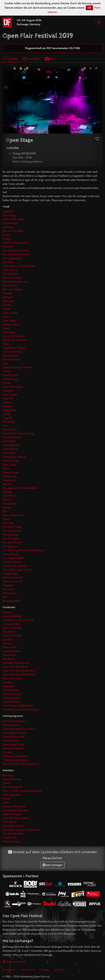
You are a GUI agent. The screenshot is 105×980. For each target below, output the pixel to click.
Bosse (6, 235)
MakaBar (7, 406)
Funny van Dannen (13, 336)
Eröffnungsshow (12, 795)
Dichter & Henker (12, 278)
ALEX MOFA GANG (13, 219)
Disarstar (8, 293)
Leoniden (8, 391)
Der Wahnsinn (11, 274)
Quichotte (8, 686)
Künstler (10, 59)
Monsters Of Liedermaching (18, 433)
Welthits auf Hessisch (15, 566)
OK (89, 8)
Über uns (60, 970)
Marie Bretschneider (14, 737)
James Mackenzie (12, 352)
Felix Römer (9, 632)
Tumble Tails (10, 838)
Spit (5, 511)
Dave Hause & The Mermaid (19, 266)
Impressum (9, 970)
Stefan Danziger (12, 694)
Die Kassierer (10, 286)
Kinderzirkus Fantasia (14, 733)
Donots (7, 305)
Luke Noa (8, 398)
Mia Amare (9, 422)
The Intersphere (12, 531)
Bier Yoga (8, 775)
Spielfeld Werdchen (14, 748)
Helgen (7, 344)
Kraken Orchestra (12, 814)
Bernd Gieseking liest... (15, 721)
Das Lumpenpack (12, 258)
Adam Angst (10, 215)
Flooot (6, 328)
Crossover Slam (12, 624)
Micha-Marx (9, 655)
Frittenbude (9, 332)
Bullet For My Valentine (16, 243)
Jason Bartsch (10, 356)
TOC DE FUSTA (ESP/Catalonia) (21, 764)
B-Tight (7, 239)
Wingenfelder (10, 574)
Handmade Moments (15, 340)
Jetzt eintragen (52, 865)
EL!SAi (6, 309)
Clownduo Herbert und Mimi (19, 729)
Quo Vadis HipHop (13, 826)
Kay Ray (7, 643)
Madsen (7, 402)
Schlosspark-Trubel (13, 744)
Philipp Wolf (9, 476)
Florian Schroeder (13, 636)
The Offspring (10, 535)
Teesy (6, 519)
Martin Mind (9, 410)
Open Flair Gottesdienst (16, 818)
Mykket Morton (11, 445)
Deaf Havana (10, 270)
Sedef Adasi (9, 496)
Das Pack (8, 262)
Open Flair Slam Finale (15, 667)
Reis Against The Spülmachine (20, 488)
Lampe (6, 383)
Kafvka (6, 371)
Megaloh (7, 418)
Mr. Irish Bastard (12, 437)
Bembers (8, 612)
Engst (6, 317)
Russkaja (7, 492)
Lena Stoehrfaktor (13, 387)
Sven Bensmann (12, 702)
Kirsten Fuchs (10, 647)
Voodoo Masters (12, 562)
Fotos (51, 59)
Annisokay (8, 227)
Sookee (7, 507)
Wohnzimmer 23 (12, 581)
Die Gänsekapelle (12, 787)
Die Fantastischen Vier (15, 282)
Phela (6, 469)
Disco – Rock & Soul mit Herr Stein (22, 791)
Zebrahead (9, 589)
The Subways (10, 546)
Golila (6, 803)
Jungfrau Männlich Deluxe (17, 367)
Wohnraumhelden (13, 578)
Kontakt (45, 970)
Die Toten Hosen (12, 289)
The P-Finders (11, 539)
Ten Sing (7, 752)
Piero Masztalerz (12, 678)
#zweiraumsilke (11, 601)
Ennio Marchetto (12, 628)
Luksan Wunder (11, 651)
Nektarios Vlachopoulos (16, 663)
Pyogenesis (9, 480)
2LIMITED (8, 212)
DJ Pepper (8, 301)
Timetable (31, 59)
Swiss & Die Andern (14, 515)
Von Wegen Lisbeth (14, 558)
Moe (5, 426)
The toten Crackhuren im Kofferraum (23, 550)
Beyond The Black (13, 231)
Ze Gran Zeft (10, 593)
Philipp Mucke (10, 472)
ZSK (5, 597)
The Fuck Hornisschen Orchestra (21, 710)
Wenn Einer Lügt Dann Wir (18, 570)
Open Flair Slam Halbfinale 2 (19, 675)
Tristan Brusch (11, 554)
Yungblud (8, 585)
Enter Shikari (10, 321)
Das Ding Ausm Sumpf (16, 254)
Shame (7, 500)
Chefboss (8, 247)
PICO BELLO (10, 822)
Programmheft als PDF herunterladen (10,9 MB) (53, 48)
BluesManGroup (12, 779)
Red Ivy (7, 484)
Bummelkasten (11, 725)
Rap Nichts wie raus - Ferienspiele (22, 830)
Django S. (8, 297)
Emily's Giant (10, 313)
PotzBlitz (8, 682)
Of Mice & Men (11, 461)
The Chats (8, 523)
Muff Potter (9, 441)
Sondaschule (10, 504)
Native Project (10, 449)
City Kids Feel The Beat (16, 250)
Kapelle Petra (10, 375)
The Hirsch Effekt (12, 527)
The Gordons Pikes (13, 834)
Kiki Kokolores (10, 379)
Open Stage (9, 465)
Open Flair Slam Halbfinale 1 (19, 671)
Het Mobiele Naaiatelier (16, 810)
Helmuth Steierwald (14, 806)
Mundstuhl (9, 659)
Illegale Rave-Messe (14, 348)
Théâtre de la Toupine (15, 760)
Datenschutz (28, 970)
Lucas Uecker (10, 395)
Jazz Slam (8, 639)
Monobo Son (10, 430)
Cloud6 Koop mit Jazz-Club (18, 620)
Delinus (7, 783)
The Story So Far (12, 542)
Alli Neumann (10, 223)
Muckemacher (10, 741)
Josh (5, 363)
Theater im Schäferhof (15, 756)
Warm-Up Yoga (11, 841)
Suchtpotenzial (11, 698)
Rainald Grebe (11, 690)
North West (9, 453)
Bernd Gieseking (12, 616)
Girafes (6, 799)
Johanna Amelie (12, 359)
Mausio (7, 414)
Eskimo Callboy (11, 324)
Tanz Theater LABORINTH (18, 706)
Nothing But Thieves (14, 457)
